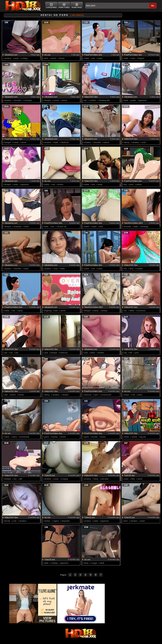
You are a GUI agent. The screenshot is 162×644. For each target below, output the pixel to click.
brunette (18, 100)
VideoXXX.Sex (91, 97)
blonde (7, 521)
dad (6, 395)
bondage (145, 227)
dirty (132, 269)
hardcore (65, 142)
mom (133, 58)
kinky (86, 563)
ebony (96, 311)
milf (133, 395)
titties (132, 311)
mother (93, 100)
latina (93, 353)
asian (17, 58)
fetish (27, 227)
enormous (141, 311)
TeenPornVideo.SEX (133, 223)
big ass (143, 437)
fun (11, 353)
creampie (28, 100)
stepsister (66, 521)
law (6, 353)
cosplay (65, 479)
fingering (48, 311)
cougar (94, 563)
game (47, 437)
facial (140, 479)
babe (126, 58)
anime (54, 58)
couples (139, 269)
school (56, 100)
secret (24, 142)
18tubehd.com (11, 55)
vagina (56, 521)
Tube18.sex (50, 475)
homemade (25, 437)
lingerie (141, 58)
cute (15, 521)
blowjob (48, 100)
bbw (101, 227)
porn (132, 185)
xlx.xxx (47, 55)
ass (126, 185)
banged (8, 142)
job (17, 353)
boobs (61, 185)
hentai (62, 58)
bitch (46, 58)
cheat (16, 142)
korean (55, 437)
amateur (8, 58)
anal (144, 142)
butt (56, 311)
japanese (143, 100)
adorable (105, 479)
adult (102, 563)
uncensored (106, 395)
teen (126, 521)
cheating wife (104, 100)
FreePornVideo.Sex (93, 55)
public (134, 100)
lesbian (105, 311)
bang (96, 479)
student (65, 395)
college (25, 58)
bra (53, 227)
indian (87, 58)
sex (94, 58)
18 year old (62, 227)
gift (21, 479)
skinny (127, 142)
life (131, 353)
